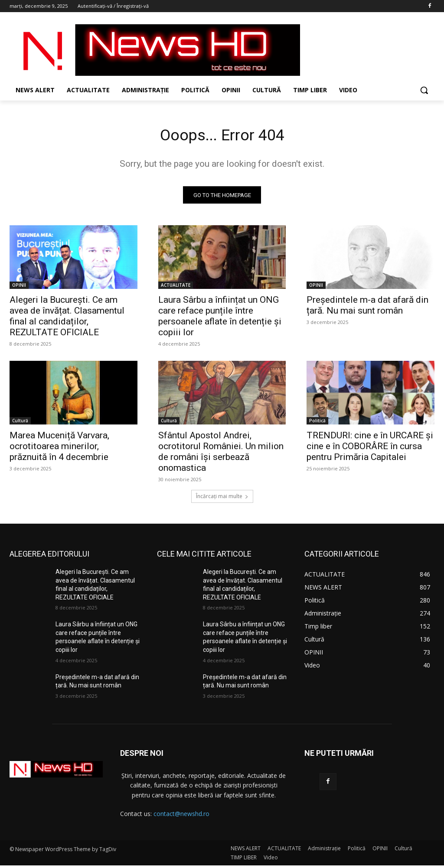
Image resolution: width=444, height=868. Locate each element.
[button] (424, 90)
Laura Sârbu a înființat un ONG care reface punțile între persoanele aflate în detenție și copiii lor (220, 319)
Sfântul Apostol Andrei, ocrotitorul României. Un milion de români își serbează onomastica (221, 455)
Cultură (20, 424)
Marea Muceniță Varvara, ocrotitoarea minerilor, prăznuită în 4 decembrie (59, 449)
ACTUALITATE (176, 288)
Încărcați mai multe (222, 499)
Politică (317, 424)
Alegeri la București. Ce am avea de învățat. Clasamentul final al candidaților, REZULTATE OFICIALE (67, 319)
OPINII (19, 288)
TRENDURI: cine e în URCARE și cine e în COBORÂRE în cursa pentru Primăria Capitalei (370, 449)
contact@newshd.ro (181, 816)
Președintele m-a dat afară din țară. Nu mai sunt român (367, 308)
